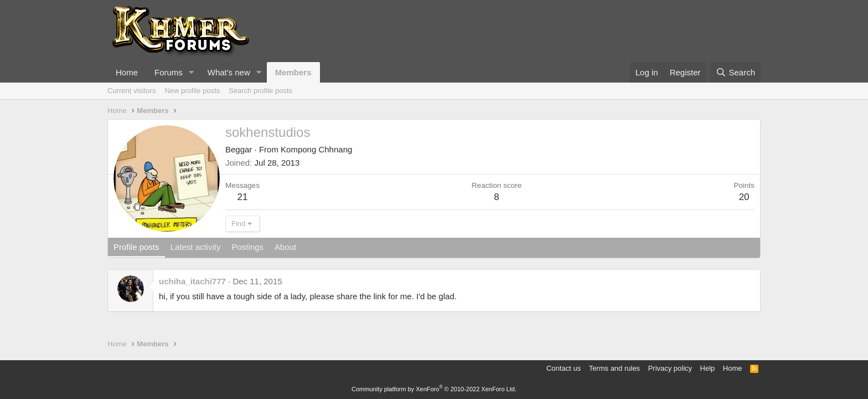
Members (293, 72)
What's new (229, 72)
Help (708, 368)
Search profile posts (260, 91)
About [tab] (285, 247)
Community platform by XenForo (434, 389)
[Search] (735, 72)
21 (243, 197)
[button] (192, 72)
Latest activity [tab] (196, 247)
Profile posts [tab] (136, 247)
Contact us (564, 368)
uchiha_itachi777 (192, 281)
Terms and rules (614, 368)
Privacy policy (670, 368)
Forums (169, 72)
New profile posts (192, 91)
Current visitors (131, 91)
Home (127, 72)
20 (744, 197)
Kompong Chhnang (316, 149)
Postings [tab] (247, 247)
